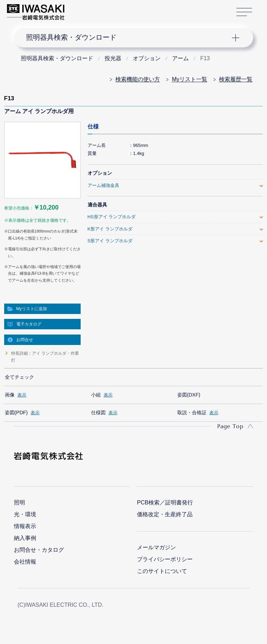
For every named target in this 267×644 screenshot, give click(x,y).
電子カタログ (29, 324)
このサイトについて (162, 571)
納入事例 (25, 538)
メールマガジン (156, 547)
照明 (19, 502)
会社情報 (25, 562)
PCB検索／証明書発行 (165, 502)
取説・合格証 (192, 413)
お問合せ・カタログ (39, 550)
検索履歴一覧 (236, 79)
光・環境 (25, 514)
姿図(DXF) (189, 395)
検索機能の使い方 (138, 79)
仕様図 (98, 413)
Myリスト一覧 (189, 79)
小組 (96, 395)
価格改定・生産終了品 (165, 514)
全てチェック (19, 377)
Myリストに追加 (32, 309)
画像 (10, 395)
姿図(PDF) (16, 413)
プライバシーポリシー (165, 559)
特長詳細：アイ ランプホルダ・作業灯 (45, 357)
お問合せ (25, 340)
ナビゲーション (128, 38)
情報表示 (25, 526)
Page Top (230, 426)
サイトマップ (244, 12)
